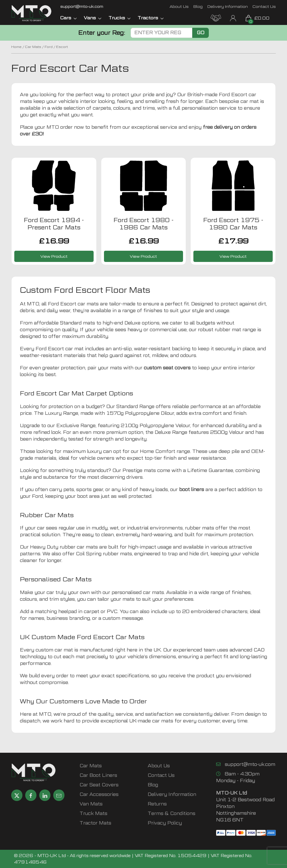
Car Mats (33, 47)
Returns (157, 804)
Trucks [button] (120, 18)
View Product (54, 256)
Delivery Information (228, 6)
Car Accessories (99, 794)
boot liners (192, 490)
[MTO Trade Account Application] (216, 18)
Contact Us (264, 6)
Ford (49, 47)
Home (16, 47)
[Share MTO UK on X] (17, 795)
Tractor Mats (95, 823)
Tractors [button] (151, 18)
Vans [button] (93, 18)
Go (201, 33)
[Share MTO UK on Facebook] (31, 795)
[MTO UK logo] (32, 13)
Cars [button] (69, 18)
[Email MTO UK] (82, 6)
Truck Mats (93, 813)
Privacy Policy (165, 823)
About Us (179, 6)
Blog (198, 6)
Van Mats (91, 804)
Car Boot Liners (98, 775)
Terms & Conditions (172, 813)
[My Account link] (233, 18)
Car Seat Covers (99, 785)
